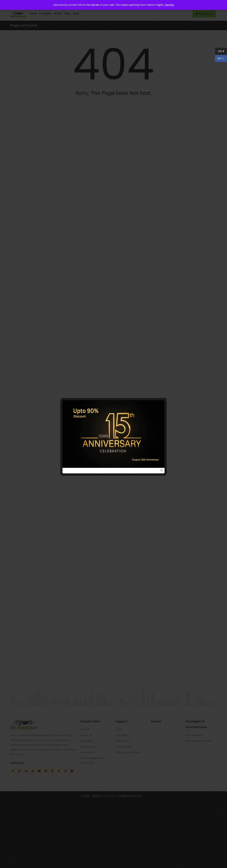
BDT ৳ (220, 59)
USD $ (221, 52)
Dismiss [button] (169, 5)
